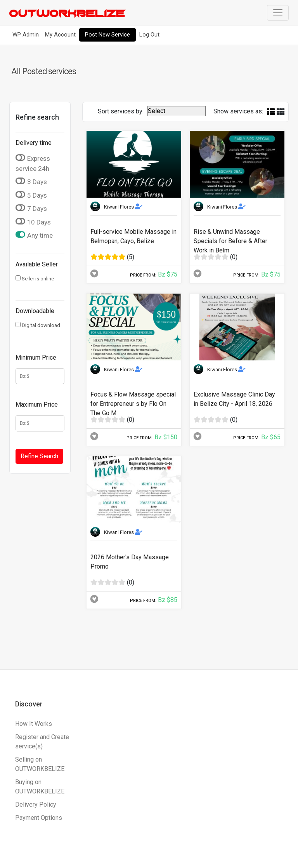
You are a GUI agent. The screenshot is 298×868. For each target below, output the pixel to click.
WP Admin (26, 35)
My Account (60, 35)
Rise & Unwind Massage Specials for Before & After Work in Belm (230, 241)
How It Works (34, 724)
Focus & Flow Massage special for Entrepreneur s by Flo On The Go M (133, 404)
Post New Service (107, 35)
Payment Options (39, 818)
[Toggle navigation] (278, 13)
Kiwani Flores (123, 207)
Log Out (149, 35)
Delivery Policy (36, 805)
